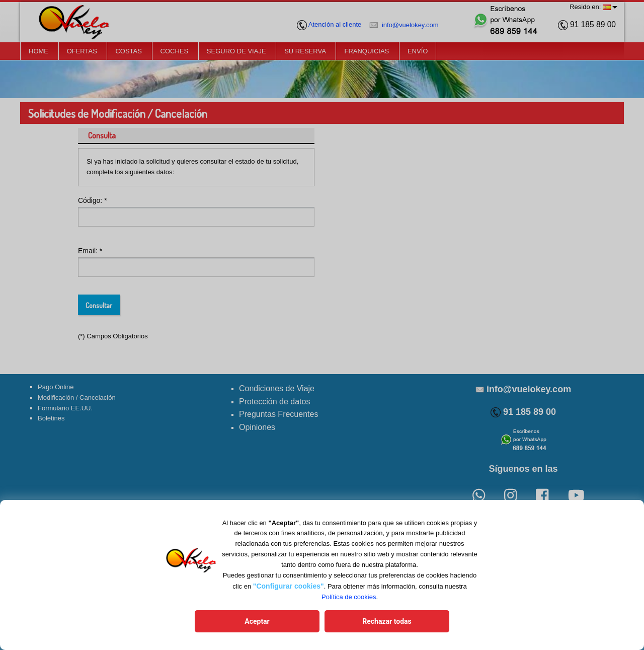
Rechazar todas (387, 621)
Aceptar (257, 621)
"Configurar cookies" (289, 586)
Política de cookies (349, 597)
